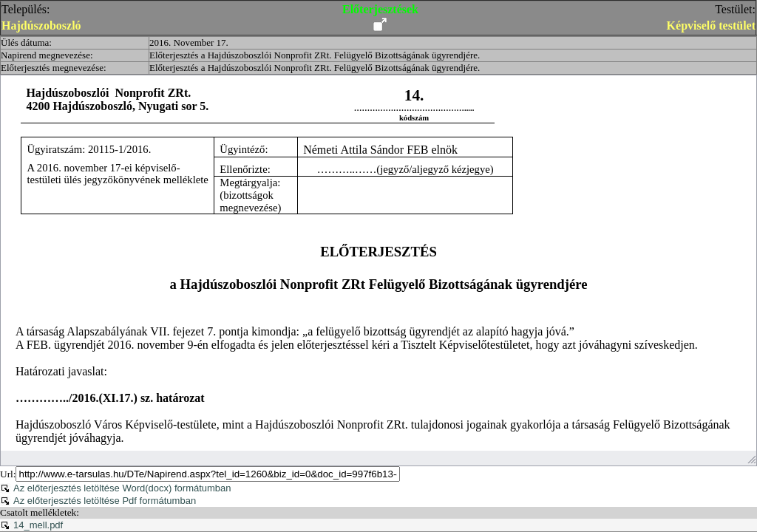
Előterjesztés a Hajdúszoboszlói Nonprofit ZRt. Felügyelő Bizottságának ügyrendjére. (315, 55)
